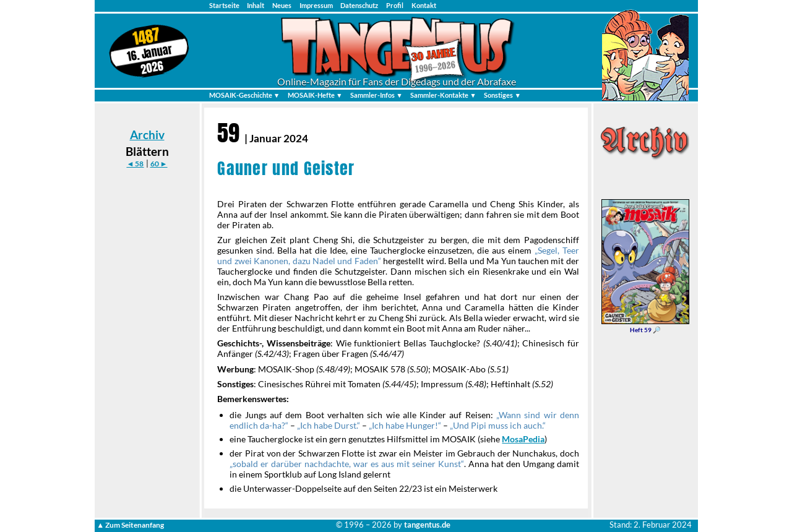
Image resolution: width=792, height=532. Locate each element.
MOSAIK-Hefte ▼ (315, 95)
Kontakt (424, 5)
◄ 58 (135, 164)
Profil (395, 5)
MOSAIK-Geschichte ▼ (245, 95)
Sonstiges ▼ (502, 95)
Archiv (147, 135)
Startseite (224, 5)
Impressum (316, 5)
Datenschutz (359, 5)
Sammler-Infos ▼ (377, 95)
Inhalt (256, 5)
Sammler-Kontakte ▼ (443, 95)
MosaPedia (523, 439)
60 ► (159, 164)
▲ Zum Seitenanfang (130, 525)
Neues (282, 5)
